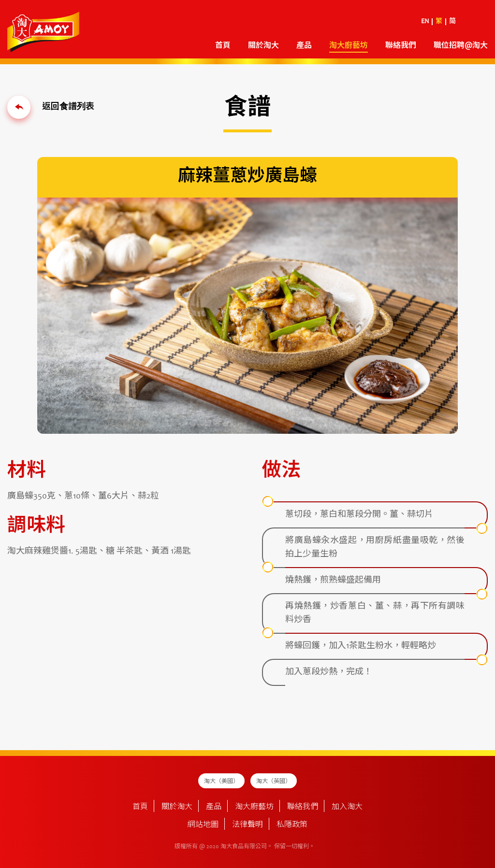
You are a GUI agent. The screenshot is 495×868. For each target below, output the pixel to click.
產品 (304, 46)
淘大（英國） (274, 782)
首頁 (223, 46)
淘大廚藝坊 (349, 46)
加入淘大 (347, 807)
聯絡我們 (401, 46)
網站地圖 (203, 825)
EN (425, 22)
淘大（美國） (221, 782)
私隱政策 (292, 825)
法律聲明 (247, 825)
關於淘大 (263, 46)
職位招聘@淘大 (461, 46)
